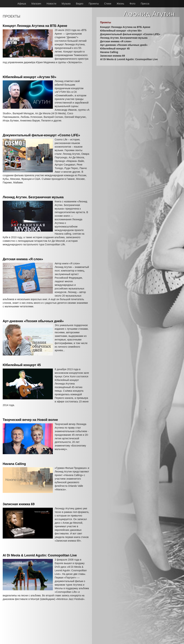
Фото (132, 4)
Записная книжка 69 (19, 504)
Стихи (108, 4)
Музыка (66, 4)
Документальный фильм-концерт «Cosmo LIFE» (41, 135)
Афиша (22, 4)
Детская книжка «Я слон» (23, 259)
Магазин (36, 4)
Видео (80, 4)
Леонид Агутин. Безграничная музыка (33, 197)
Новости (51, 4)
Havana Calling (14, 464)
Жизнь (120, 4)
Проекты (94, 4)
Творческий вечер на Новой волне (30, 420)
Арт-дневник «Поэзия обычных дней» (33, 321)
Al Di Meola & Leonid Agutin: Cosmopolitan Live (40, 555)
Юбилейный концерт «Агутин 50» (29, 77)
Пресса (145, 4)
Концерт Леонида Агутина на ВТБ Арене (35, 26)
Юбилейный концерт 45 (22, 365)
